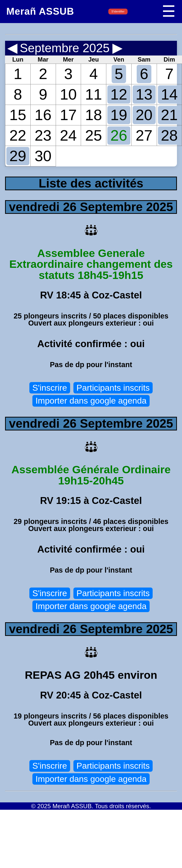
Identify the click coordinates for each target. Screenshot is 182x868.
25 (94, 135)
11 (94, 94)
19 (119, 115)
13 (144, 94)
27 (144, 135)
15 (18, 115)
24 (68, 135)
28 (169, 135)
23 (43, 135)
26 (119, 135)
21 (169, 115)
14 (169, 94)
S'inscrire (50, 388)
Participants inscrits (113, 388)
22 (18, 135)
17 (68, 115)
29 (18, 156)
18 (94, 115)
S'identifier (118, 11)
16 (43, 115)
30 (43, 156)
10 (68, 94)
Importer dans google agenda (91, 401)
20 (144, 115)
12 (119, 94)
